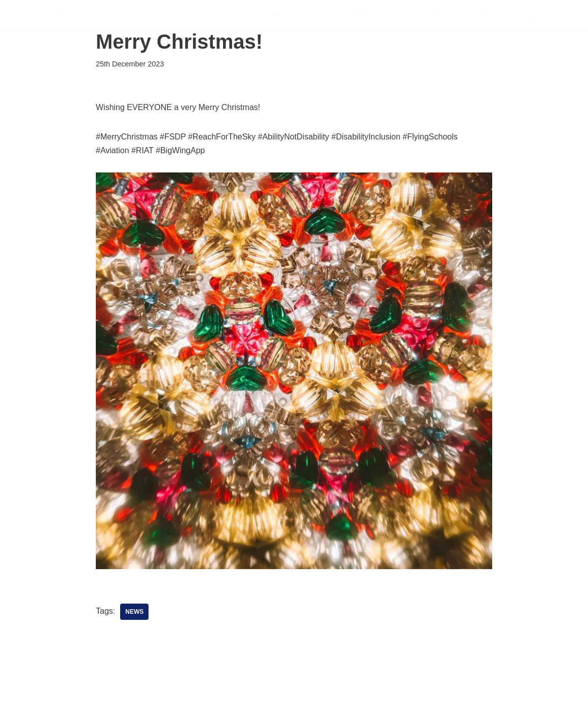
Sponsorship (431, 15)
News (487, 15)
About (527, 15)
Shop (567, 15)
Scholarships (288, 15)
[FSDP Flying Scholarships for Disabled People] (67, 15)
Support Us (361, 15)
